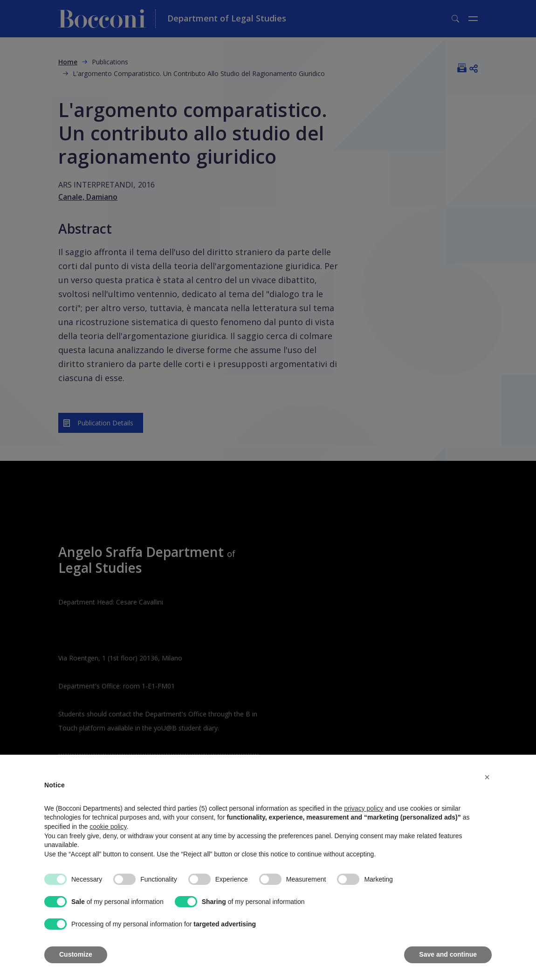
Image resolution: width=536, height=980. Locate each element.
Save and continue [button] (448, 954)
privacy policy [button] (364, 808)
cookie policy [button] (108, 827)
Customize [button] (76, 954)
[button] (487, 777)
